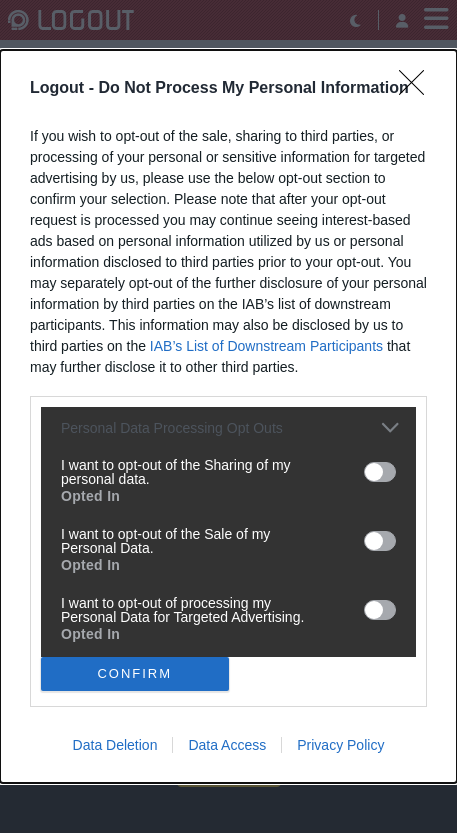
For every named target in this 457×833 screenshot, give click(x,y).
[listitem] (228, 427)
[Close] (418, 89)
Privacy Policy (340, 745)
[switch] (380, 472)
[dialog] (228, 416)
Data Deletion (115, 745)
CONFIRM (134, 672)
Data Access (227, 745)
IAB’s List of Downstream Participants (266, 346)
